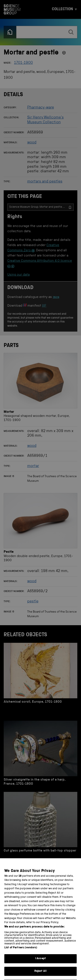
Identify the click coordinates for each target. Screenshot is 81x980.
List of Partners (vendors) (21, 957)
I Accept (40, 968)
